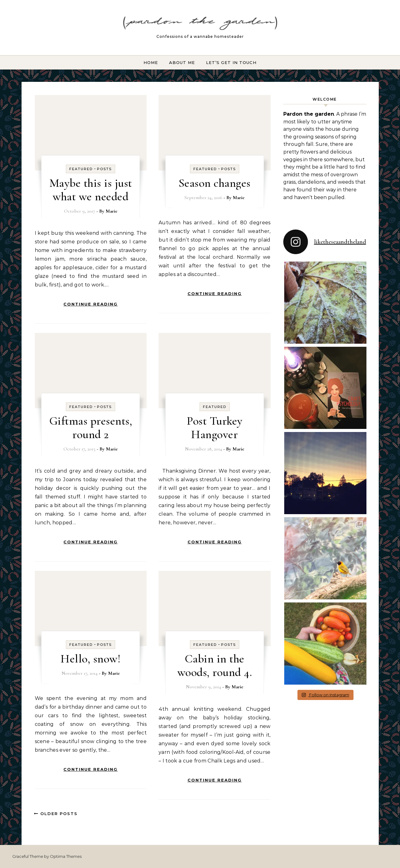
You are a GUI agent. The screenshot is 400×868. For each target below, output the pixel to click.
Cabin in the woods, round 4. (215, 666)
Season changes (215, 183)
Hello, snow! (91, 659)
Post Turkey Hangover (215, 428)
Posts (104, 169)
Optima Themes (66, 856)
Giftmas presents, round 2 (91, 428)
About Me (182, 62)
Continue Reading (91, 304)
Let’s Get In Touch (231, 62)
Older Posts (56, 814)
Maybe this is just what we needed (91, 190)
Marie (111, 211)
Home (151, 62)
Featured (81, 169)
